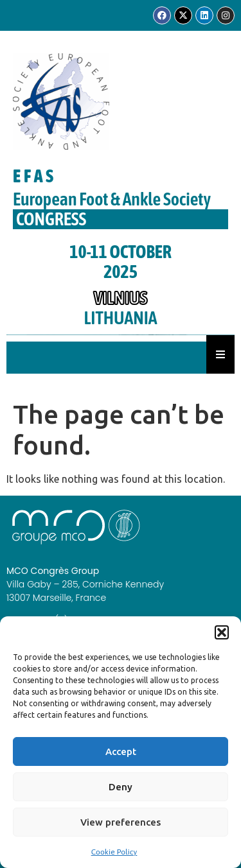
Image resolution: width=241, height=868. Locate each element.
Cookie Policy (114, 852)
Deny (121, 787)
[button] (222, 632)
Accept (121, 751)
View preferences (121, 822)
